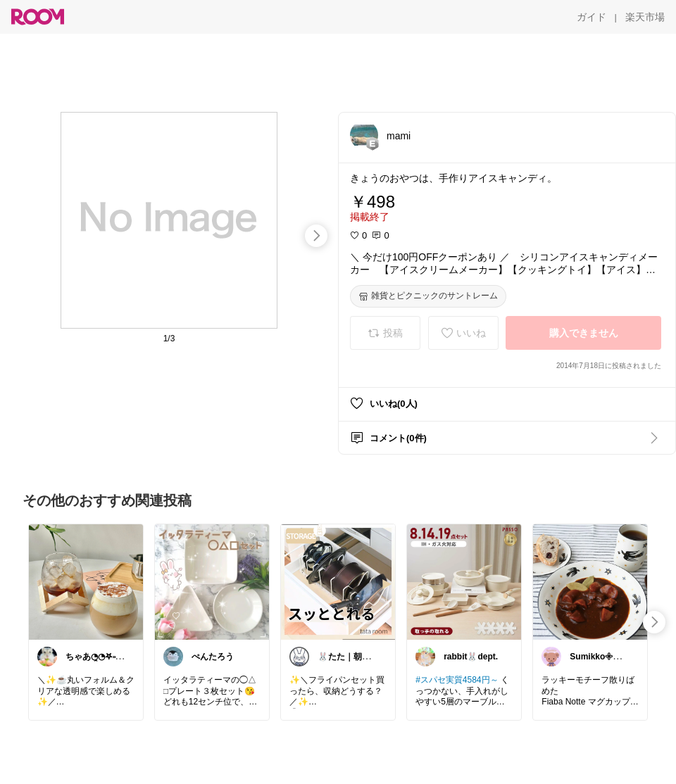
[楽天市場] (645, 17)
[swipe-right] (316, 236)
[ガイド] (591, 17)
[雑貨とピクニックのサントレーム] (428, 296)
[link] (86, 581)
